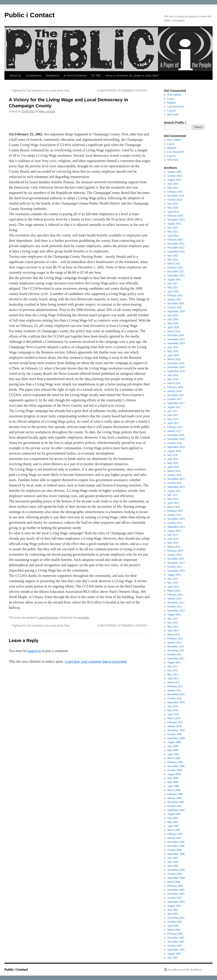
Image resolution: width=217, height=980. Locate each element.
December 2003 (176, 890)
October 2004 (175, 874)
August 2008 (174, 774)
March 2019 (174, 359)
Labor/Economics (49, 618)
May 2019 (173, 351)
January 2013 (174, 599)
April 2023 (173, 236)
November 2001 (176, 942)
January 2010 (174, 726)
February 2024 (175, 216)
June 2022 (173, 256)
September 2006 (176, 854)
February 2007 (175, 834)
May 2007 (173, 822)
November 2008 (176, 766)
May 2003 (173, 914)
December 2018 (176, 363)
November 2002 (176, 918)
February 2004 (175, 886)
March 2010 (174, 718)
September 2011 (176, 658)
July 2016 (173, 455)
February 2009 (175, 762)
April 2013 (173, 587)
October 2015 (175, 483)
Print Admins (174, 95)
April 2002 (173, 926)
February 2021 (175, 295)
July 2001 (173, 958)
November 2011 (176, 650)
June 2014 (173, 539)
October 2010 (175, 698)
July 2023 (173, 228)
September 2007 (176, 810)
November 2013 (176, 563)
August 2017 (174, 407)
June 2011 (173, 670)
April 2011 (173, 678)
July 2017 (173, 411)
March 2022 (174, 264)
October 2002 (175, 922)
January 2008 (174, 798)
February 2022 (175, 267)
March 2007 (174, 830)
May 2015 (173, 499)
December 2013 (176, 559)
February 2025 (175, 192)
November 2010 (176, 694)
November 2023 (176, 220)
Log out (172, 111)
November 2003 (176, 894)
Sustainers (52, 75)
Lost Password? (176, 107)
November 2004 (176, 870)
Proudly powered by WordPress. (185, 970)
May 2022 (173, 260)
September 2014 (176, 527)
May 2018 (173, 379)
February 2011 (175, 686)
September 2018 (176, 371)
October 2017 (175, 399)
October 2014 (175, 523)
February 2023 (175, 240)
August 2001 (174, 954)
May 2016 (173, 463)
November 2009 (176, 730)
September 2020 (176, 311)
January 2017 (174, 431)
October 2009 (175, 734)
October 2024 (175, 200)
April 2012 (173, 631)
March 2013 (174, 591)
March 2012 (174, 634)
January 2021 (174, 299)
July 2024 (173, 204)
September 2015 (176, 487)
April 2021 (173, 291)
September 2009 (176, 738)
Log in (171, 99)
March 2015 (174, 507)
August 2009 (174, 742)
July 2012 (173, 619)
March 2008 (174, 790)
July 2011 (173, 666)
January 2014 (174, 555)
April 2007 (173, 826)
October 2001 (175, 946)
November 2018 (176, 367)
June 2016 (173, 459)
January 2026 (174, 172)
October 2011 (175, 654)
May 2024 (173, 208)
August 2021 (174, 279)
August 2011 (174, 662)
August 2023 (174, 224)
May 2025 (173, 188)
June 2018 (173, 375)
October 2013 (175, 567)
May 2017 (173, 419)
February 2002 (175, 934)
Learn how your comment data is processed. (96, 661)
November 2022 (176, 248)
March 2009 (174, 758)
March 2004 (174, 882)
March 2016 (174, 471)
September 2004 (176, 878)
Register (172, 103)
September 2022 (176, 252)
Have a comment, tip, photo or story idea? (133, 75)
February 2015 (175, 511)
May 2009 (173, 750)
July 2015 (173, 495)
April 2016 (173, 467)
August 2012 (174, 615)
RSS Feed (173, 115)
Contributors (33, 75)
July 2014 (173, 535)
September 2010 (176, 702)
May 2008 (173, 782)
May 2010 (173, 710)
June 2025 (173, 184)
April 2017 (173, 423)
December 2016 (176, 435)
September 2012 (176, 611)
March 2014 (174, 547)
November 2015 (176, 479)
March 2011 (174, 682)
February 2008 (175, 794)
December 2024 (176, 196)
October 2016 (175, 443)
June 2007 (173, 818)
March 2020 (174, 331)
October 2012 (175, 607)
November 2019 (176, 339)
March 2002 (174, 930)
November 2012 (176, 603)
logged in (34, 651)
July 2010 (173, 706)
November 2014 (176, 519)
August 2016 (174, 451)
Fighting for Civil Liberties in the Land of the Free (39, 91)
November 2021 (176, 271)
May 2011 (173, 674)
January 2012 (174, 642)
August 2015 (174, 491)
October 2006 (175, 850)
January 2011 (174, 690)
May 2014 (173, 543)
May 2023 (173, 232)
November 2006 (176, 846)
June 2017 (173, 415)
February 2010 (175, 722)
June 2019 (173, 347)
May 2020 (173, 323)
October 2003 (175, 898)
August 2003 (174, 906)
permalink (83, 618)
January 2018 (174, 391)
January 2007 (174, 838)
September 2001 (176, 950)
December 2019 (176, 335)
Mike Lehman (47, 111)
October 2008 (175, 770)
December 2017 (176, 395)
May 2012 (173, 627)
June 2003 (173, 910)
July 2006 (173, 858)
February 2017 (175, 427)
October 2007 (175, 806)
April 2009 (173, 754)
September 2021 (176, 275)
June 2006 (173, 862)
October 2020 (175, 307)
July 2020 (173, 315)
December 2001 (176, 938)
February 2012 (175, 638)
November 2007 (176, 802)
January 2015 (174, 515)
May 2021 (173, 287)
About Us (15, 75)
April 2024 (173, 212)
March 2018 (174, 383)
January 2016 (174, 475)
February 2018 (175, 387)
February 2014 (175, 551)
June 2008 (173, 778)
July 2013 (173, 579)
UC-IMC (96, 75)
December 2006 (176, 842)
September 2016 (176, 447)
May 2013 (173, 583)
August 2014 (174, 531)
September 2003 (176, 902)
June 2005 (173, 866)
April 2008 (173, 786)
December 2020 (176, 303)
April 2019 (173, 355)
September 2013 (176, 571)
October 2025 (175, 176)
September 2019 (176, 343)
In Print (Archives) (75, 75)
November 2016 (176, 439)
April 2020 (173, 327)
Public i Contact (30, 15)
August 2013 (174, 575)
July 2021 (173, 283)
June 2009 (173, 746)
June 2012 (173, 623)
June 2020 (173, 319)
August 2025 (174, 180)
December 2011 (176, 646)
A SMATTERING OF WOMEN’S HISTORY (124, 91)
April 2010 (173, 714)
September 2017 (176, 403)
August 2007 (174, 814)
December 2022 (176, 244)
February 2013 (175, 595)
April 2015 (173, 503)
